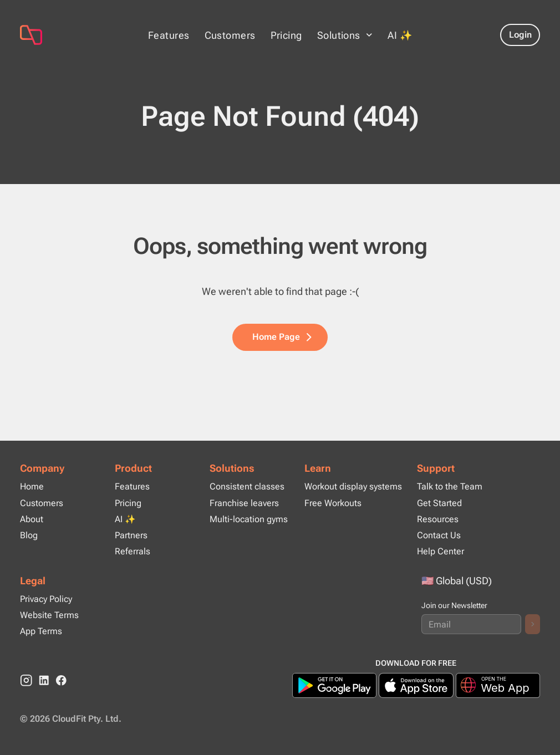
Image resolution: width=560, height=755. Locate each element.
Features (169, 35)
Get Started (439, 503)
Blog (29, 535)
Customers (230, 35)
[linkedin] (44, 680)
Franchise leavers (244, 503)
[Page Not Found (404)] (74, 35)
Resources (438, 519)
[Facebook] (61, 680)
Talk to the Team (450, 486)
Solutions (232, 468)
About (32, 519)
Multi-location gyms (249, 519)
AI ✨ (400, 35)
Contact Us (439, 535)
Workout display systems (353, 486)
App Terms (41, 631)
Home (32, 486)
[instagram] (26, 680)
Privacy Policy (46, 599)
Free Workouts (333, 503)
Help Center (441, 551)
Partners (131, 535)
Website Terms (49, 615)
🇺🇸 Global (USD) (457, 581)
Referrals (133, 551)
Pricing (286, 35)
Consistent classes (247, 486)
